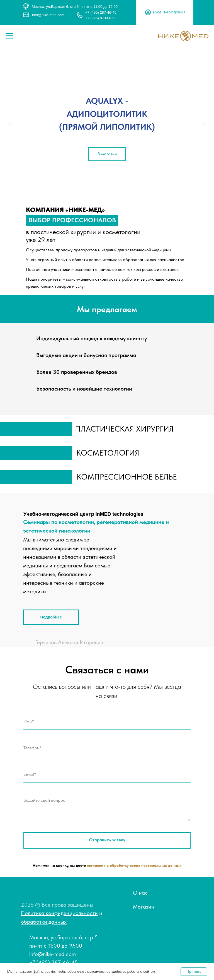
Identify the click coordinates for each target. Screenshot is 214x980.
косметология (108, 453)
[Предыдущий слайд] (10, 124)
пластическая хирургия (124, 429)
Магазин (144, 907)
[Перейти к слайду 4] (113, 192)
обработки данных (44, 922)
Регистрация (175, 12)
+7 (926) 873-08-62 (101, 18)
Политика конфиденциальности (59, 913)
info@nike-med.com (48, 15)
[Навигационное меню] (9, 36)
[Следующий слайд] (204, 124)
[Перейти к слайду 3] (107, 192)
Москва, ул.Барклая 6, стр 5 (64, 937)
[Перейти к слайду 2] (101, 192)
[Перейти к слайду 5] (118, 192)
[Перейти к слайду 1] (96, 192)
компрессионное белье (127, 477)
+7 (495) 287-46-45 (101, 12)
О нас (140, 893)
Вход (157, 12)
